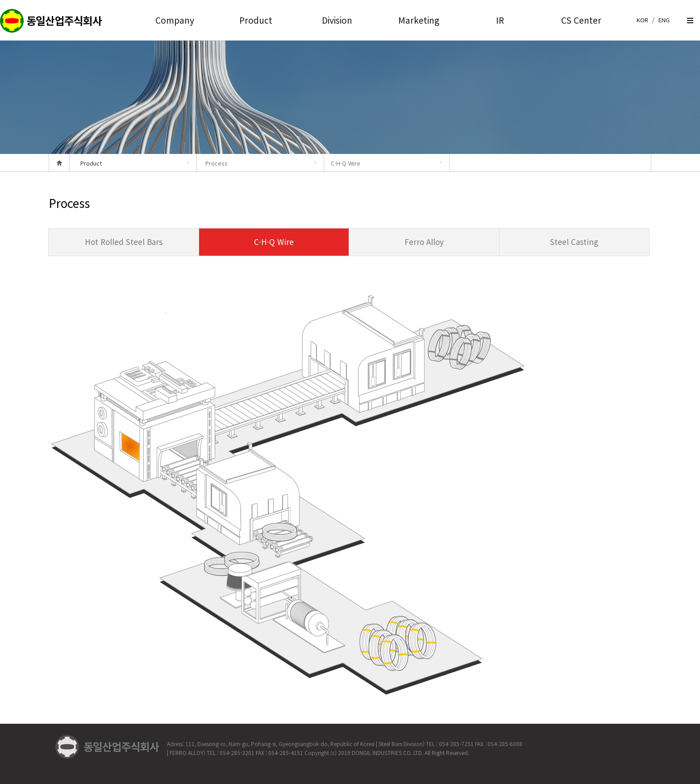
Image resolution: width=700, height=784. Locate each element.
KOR (642, 20)
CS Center (581, 20)
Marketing (419, 20)
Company (175, 20)
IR (500, 20)
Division (337, 20)
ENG (664, 20)
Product (256, 20)
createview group (51, 21)
